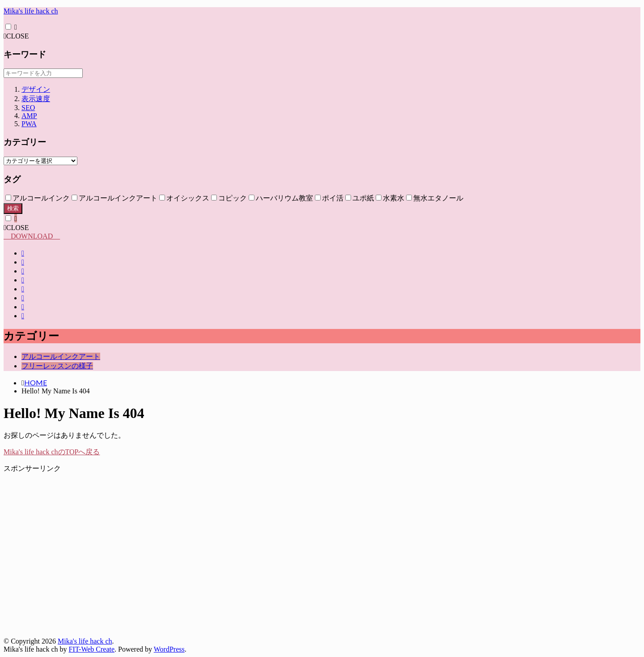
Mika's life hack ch (31, 11)
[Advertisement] (272, 559)
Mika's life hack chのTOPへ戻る (52, 452)
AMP (29, 116)
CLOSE (16, 36)
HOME (36, 382)
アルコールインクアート (61, 356)
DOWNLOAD (32, 236)
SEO (28, 108)
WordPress (169, 649)
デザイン (36, 89)
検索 (13, 208)
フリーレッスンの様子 (57, 366)
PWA (29, 124)
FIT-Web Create (92, 649)
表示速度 (36, 99)
